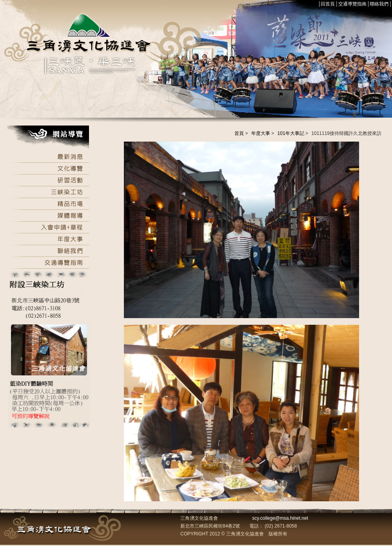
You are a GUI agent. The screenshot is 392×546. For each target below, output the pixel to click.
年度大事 (261, 133)
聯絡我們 (379, 4)
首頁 (239, 133)
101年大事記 (291, 133)
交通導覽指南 (352, 4)
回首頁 (328, 4)
